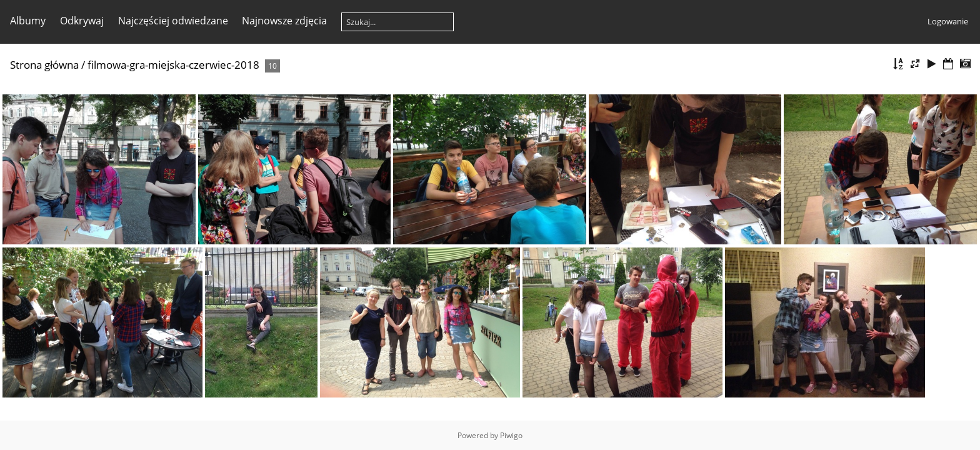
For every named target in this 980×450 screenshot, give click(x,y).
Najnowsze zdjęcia (284, 21)
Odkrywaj (82, 21)
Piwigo (511, 435)
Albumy (28, 21)
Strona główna (44, 65)
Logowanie (948, 21)
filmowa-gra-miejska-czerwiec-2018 (173, 65)
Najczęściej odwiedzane (173, 21)
